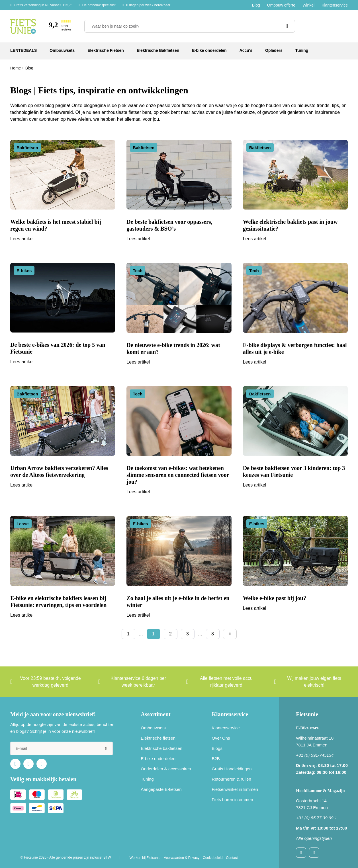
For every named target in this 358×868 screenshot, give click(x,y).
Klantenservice (335, 5)
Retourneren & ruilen (231, 779)
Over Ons (221, 738)
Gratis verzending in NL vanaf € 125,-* (43, 5)
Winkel (308, 5)
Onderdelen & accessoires (166, 769)
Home (16, 68)
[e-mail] (62, 748)
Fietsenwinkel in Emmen (235, 789)
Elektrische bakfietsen (161, 748)
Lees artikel (22, 239)
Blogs (217, 748)
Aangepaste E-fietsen (161, 789)
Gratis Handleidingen (232, 769)
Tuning (147, 779)
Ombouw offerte (281, 5)
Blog (256, 5)
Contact (232, 858)
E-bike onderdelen (158, 759)
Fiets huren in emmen (232, 800)
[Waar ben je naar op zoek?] (190, 26)
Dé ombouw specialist (99, 5)
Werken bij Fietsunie (145, 858)
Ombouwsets (153, 728)
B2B (216, 759)
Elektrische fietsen (158, 738)
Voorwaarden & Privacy (182, 858)
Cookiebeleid (213, 858)
